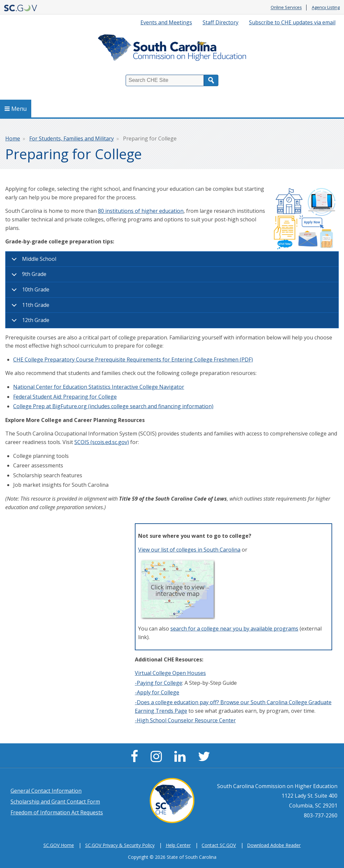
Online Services (286, 8)
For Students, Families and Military (72, 138)
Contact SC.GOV (219, 845)
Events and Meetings (166, 22)
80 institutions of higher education (141, 211)
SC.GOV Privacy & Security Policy (120, 845)
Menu (16, 109)
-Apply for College (157, 692)
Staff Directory (221, 22)
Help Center (178, 845)
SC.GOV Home (59, 845)
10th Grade (29, 292)
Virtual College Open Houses (170, 673)
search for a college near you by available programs (234, 629)
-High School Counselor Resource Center (185, 720)
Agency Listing (326, 8)
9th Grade (28, 276)
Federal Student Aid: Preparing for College (65, 397)
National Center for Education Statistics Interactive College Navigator (99, 387)
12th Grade (29, 322)
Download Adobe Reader (274, 845)
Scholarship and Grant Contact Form (55, 802)
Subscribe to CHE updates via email (292, 22)
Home (13, 138)
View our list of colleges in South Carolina (189, 550)
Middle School (33, 261)
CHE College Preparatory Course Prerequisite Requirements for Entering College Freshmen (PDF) (133, 360)
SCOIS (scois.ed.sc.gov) (102, 442)
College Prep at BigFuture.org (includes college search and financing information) (113, 406)
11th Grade (29, 307)
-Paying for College (159, 683)
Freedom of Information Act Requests (57, 812)
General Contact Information (46, 791)
